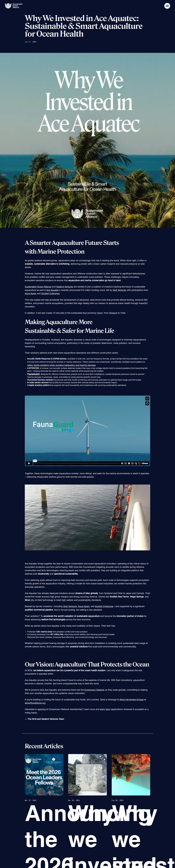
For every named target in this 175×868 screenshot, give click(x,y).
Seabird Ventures (65, 287)
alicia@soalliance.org (35, 703)
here (108, 709)
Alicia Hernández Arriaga (131, 700)
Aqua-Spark (31, 294)
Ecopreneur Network (94, 690)
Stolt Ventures (119, 290)
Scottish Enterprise (50, 294)
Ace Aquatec (53, 290)
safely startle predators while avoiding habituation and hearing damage (61, 365)
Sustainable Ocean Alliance (38, 287)
